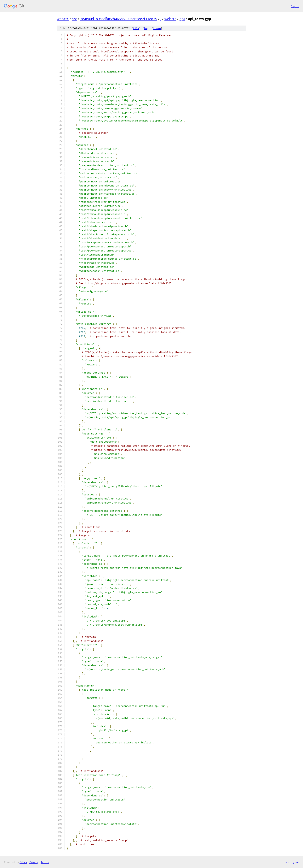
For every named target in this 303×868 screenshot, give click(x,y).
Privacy (34, 862)
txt (287, 862)
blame (157, 28)
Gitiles (23, 862)
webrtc (63, 19)
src (74, 19)
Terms (45, 862)
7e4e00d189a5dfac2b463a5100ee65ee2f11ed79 (119, 19)
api (182, 19)
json (296, 862)
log (146, 28)
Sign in (295, 6)
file (136, 28)
